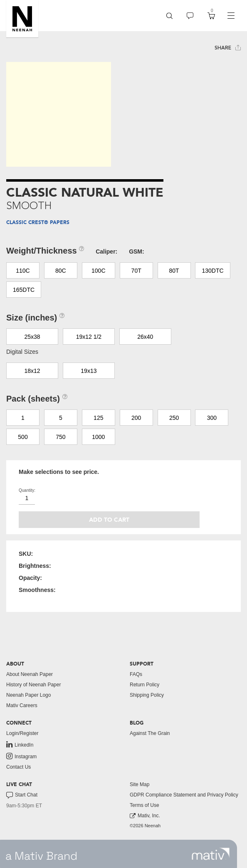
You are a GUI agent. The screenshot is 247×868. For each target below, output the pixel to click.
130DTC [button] (212, 271)
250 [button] (174, 418)
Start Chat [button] (22, 795)
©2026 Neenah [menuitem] (145, 826)
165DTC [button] (24, 290)
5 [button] (61, 418)
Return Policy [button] (144, 685)
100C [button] (98, 271)
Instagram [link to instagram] (21, 756)
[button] (22, 19)
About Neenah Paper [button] (30, 674)
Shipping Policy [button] (147, 695)
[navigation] (231, 16)
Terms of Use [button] (144, 805)
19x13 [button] (89, 371)
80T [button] (174, 271)
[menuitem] (169, 16)
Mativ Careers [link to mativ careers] (22, 705)
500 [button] (23, 437)
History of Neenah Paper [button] (33, 685)
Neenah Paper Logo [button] (28, 695)
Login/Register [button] (22, 733)
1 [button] (23, 418)
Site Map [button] (140, 784)
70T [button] (136, 271)
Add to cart (109, 520)
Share (228, 48)
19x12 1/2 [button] (89, 337)
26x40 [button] (145, 337)
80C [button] (61, 271)
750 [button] (61, 437)
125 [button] (98, 418)
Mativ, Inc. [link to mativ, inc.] (145, 816)
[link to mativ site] (211, 854)
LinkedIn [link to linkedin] (20, 745)
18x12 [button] (32, 371)
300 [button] (212, 418)
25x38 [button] (32, 337)
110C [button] (23, 271)
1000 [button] (98, 437)
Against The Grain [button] (150, 733)
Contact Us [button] (19, 767)
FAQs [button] (136, 674)
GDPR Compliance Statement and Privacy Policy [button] (184, 795)
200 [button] (136, 418)
